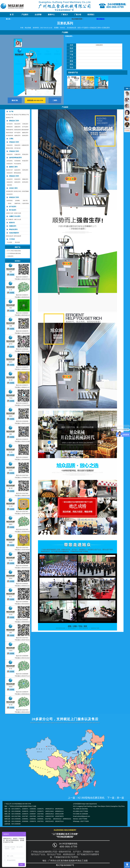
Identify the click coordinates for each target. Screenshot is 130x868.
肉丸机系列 (10, 179)
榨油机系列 (25, 161)
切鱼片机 (25, 201)
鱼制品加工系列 (14, 197)
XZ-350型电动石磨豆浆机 (75, 87)
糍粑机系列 (25, 133)
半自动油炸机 (17, 164)
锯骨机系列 (17, 182)
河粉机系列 (17, 145)
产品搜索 (127, 130)
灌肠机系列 (25, 179)
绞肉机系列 (17, 179)
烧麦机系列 (17, 135)
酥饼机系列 (10, 127)
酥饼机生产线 (25, 115)
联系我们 (91, 15)
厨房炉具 (12, 223)
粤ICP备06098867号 (65, 865)
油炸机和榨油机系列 (15, 158)
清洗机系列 (10, 173)
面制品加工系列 (14, 121)
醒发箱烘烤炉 (25, 130)
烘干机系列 (13, 207)
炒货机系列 (10, 164)
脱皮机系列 (17, 170)
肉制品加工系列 (14, 176)
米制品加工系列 (14, 142)
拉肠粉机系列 (25, 145)
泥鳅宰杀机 (17, 203)
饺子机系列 (25, 127)
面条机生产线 (10, 118)
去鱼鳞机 (17, 201)
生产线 (11, 111)
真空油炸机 (10, 161)
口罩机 (11, 139)
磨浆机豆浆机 (10, 148)
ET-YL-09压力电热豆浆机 (88, 87)
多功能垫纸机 (10, 135)
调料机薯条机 (17, 173)
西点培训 (17, 242)
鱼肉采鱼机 (10, 201)
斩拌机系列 (25, 182)
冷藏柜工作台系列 (15, 216)
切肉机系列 (10, 182)
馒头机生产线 (17, 115)
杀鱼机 (10, 203)
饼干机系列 (17, 133)
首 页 (12, 15)
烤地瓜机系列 (13, 229)
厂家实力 (64, 15)
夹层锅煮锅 (17, 161)
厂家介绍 (78, 15)
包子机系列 (10, 124)
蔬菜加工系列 (13, 167)
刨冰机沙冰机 (17, 191)
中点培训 (10, 242)
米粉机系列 (10, 145)
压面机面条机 (17, 130)
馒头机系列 (17, 124)
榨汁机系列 (13, 210)
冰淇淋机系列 (10, 191)
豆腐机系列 (17, 154)
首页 (79, 28)
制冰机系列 (10, 194)
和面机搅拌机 (10, 130)
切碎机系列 (25, 170)
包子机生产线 (10, 115)
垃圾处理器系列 (14, 233)
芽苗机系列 (25, 154)
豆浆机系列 (106, 28)
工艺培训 (12, 239)
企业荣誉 (38, 15)
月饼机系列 (25, 124)
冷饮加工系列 (13, 188)
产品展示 (25, 15)
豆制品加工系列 (95, 28)
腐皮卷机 (10, 185)
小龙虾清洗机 (25, 203)
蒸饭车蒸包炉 (10, 133)
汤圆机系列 (17, 127)
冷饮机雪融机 (25, 191)
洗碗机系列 (13, 226)
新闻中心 (51, 15)
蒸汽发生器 (17, 148)
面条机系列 (25, 135)
